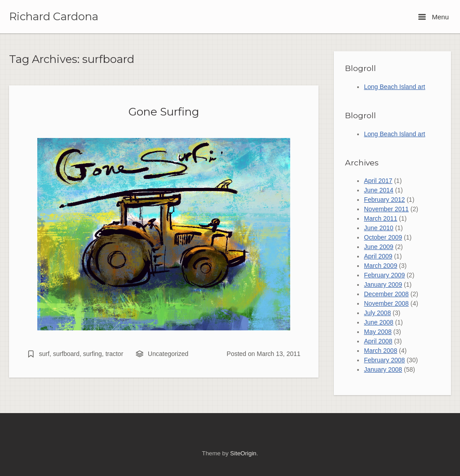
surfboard (66, 354)
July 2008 (377, 313)
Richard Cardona (54, 17)
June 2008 (378, 322)
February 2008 (384, 360)
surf (44, 354)
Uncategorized (168, 354)
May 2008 (378, 332)
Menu (433, 17)
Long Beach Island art (394, 87)
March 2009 (380, 266)
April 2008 (378, 341)
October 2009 (383, 237)
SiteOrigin (243, 453)
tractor (115, 354)
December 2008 (386, 294)
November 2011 (386, 209)
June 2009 (378, 247)
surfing (93, 354)
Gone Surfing (164, 111)
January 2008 (383, 369)
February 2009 (384, 275)
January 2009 (383, 285)
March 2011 (380, 218)
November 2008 (386, 303)
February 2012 (384, 200)
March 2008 (380, 351)
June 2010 (378, 228)
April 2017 (378, 181)
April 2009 (378, 256)
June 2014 (378, 190)
